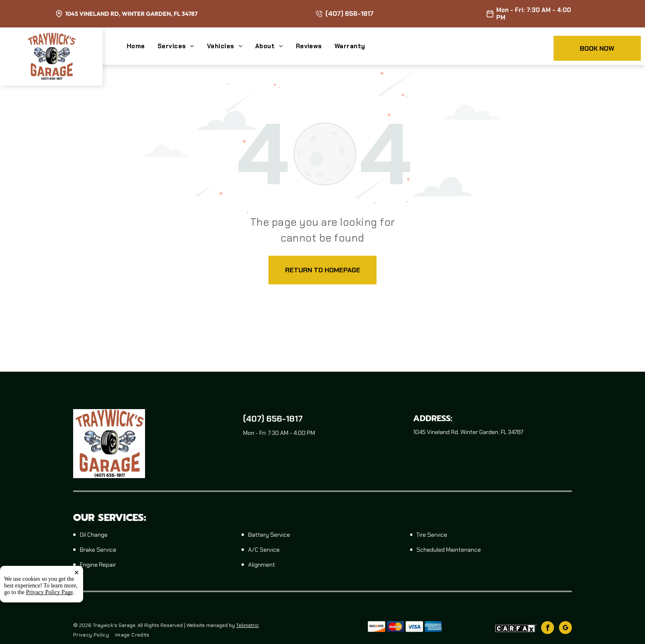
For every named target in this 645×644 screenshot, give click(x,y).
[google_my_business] (565, 629)
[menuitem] (142, 46)
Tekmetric (247, 625)
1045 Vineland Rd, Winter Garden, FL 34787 (131, 14)
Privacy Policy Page (50, 603)
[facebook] (548, 629)
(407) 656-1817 (350, 14)
